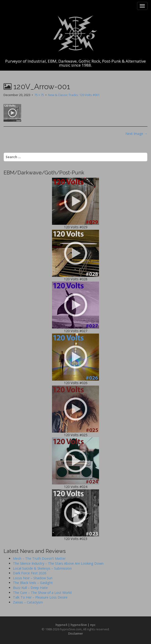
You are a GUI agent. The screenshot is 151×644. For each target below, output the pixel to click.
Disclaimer (76, 633)
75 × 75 (39, 95)
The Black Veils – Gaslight (33, 583)
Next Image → (136, 134)
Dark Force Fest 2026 (30, 573)
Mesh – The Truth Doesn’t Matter (39, 558)
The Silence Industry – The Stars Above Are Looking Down (58, 563)
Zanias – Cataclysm (28, 602)
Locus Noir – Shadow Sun (33, 578)
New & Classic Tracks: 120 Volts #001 (74, 95)
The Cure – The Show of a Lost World (42, 593)
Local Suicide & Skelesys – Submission (42, 568)
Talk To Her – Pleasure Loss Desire (40, 597)
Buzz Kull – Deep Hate (30, 588)
